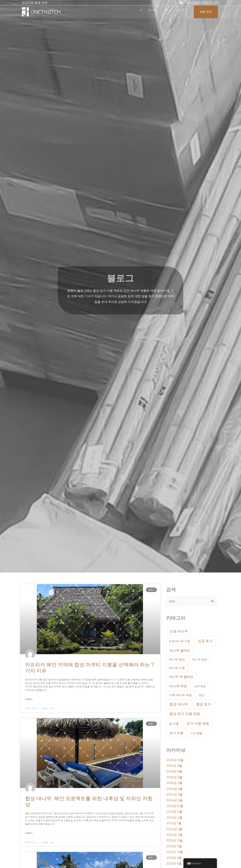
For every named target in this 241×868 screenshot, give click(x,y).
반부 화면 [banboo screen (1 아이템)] (200, 686)
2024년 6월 (174, 788)
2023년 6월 (174, 810)
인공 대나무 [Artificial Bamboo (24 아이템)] (179, 631)
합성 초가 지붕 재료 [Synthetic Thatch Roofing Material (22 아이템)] (185, 714)
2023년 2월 (174, 816)
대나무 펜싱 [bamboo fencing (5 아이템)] (177, 660)
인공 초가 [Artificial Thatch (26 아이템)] (205, 641)
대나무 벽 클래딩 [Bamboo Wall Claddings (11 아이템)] (181, 677)
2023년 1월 (174, 821)
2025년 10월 (175, 760)
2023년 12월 (175, 805)
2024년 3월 (174, 793)
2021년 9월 (174, 855)
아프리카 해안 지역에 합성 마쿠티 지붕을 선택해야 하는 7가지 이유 (90, 668)
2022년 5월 (174, 827)
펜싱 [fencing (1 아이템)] (202, 695)
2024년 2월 (174, 799)
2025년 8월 (174, 771)
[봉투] (181, 3)
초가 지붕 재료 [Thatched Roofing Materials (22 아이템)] (198, 724)
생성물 (147, 12)
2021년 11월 (174, 844)
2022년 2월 (174, 833)
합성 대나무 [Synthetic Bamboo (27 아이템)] (179, 704)
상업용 (178, 12)
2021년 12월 (174, 838)
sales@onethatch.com (203, 3)
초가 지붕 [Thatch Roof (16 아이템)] (176, 733)
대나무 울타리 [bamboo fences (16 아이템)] (180, 651)
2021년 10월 (174, 849)
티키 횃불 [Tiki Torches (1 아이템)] (196, 733)
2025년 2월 (174, 782)
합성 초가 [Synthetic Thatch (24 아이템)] (204, 704)
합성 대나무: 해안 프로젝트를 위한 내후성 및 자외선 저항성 (89, 801)
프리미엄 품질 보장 (34, 3)
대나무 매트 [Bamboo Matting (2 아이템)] (200, 660)
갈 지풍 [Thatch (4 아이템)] (174, 724)
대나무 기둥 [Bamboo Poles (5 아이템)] (177, 668)
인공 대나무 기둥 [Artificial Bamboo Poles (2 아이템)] (179, 641)
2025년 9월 (174, 766)
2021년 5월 (174, 866)
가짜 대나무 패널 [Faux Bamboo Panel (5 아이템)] (180, 695)
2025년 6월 (174, 777)
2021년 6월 (174, 860)
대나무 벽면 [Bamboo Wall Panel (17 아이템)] (178, 686)
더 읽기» (29, 699)
